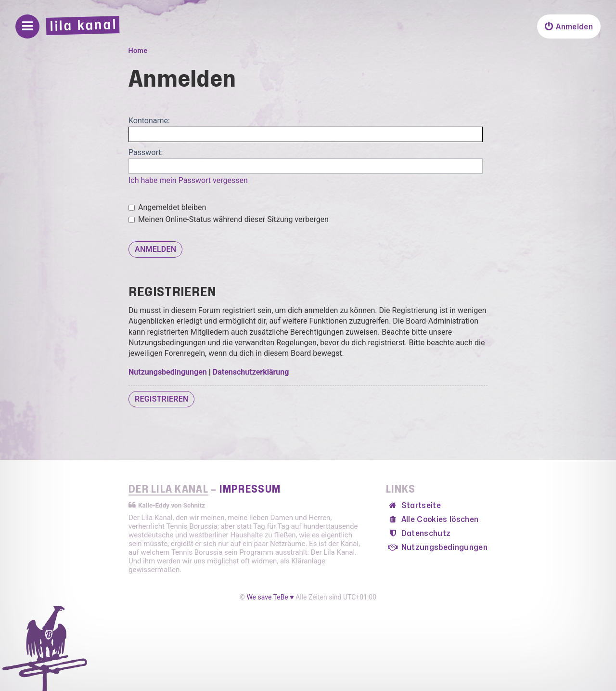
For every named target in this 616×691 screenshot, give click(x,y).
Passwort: (146, 152)
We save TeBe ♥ (270, 597)
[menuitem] (569, 26)
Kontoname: (149, 121)
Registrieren (161, 399)
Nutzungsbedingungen (168, 372)
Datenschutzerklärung (251, 372)
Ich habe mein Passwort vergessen (188, 180)
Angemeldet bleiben (167, 207)
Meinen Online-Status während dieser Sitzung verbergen (229, 219)
